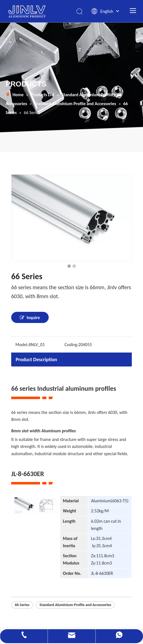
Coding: (71, 345)
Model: (22, 345)
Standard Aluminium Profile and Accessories (75, 605)
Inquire (30, 317)
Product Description (36, 360)
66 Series (22, 605)
